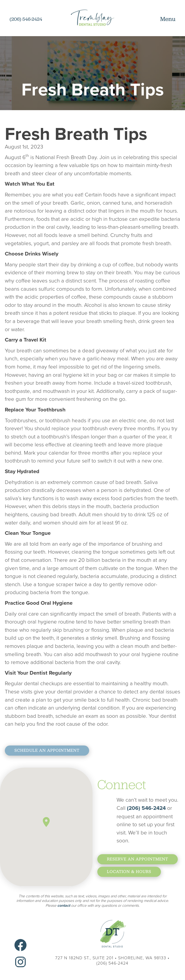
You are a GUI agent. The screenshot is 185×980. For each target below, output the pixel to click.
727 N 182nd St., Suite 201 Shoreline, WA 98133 (111, 958)
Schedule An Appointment (47, 750)
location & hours (129, 872)
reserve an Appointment (138, 859)
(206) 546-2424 (147, 808)
